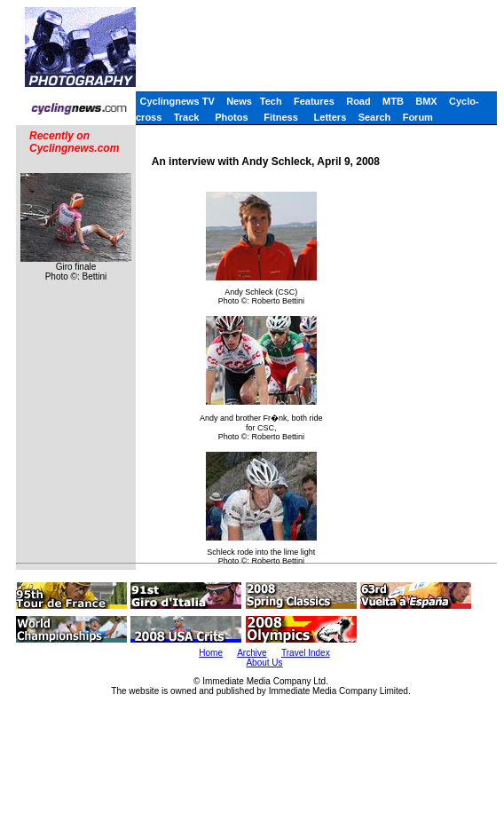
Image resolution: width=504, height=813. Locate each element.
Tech (271, 101)
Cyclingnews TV (177, 101)
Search (375, 117)
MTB (393, 101)
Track (187, 117)
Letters (331, 117)
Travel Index (306, 653)
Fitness (281, 117)
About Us (264, 663)
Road (358, 101)
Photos (231, 117)
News (239, 101)
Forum (418, 117)
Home (211, 653)
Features (314, 101)
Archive (252, 653)
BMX (426, 101)
